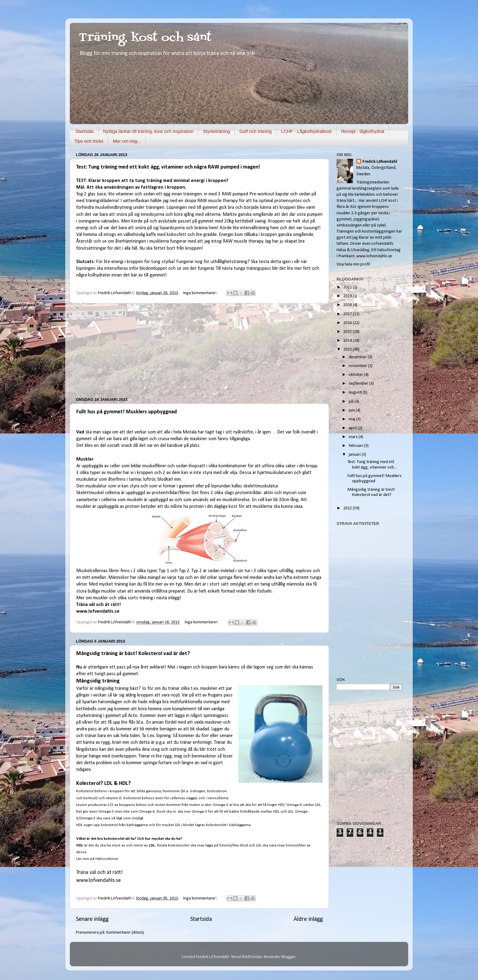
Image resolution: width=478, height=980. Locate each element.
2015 (348, 332)
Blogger (288, 957)
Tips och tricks (89, 141)
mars (354, 437)
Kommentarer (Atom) (125, 933)
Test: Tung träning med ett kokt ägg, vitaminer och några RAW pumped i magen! (168, 167)
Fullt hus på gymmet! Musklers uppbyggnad (127, 412)
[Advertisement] (199, 350)
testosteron (217, 791)
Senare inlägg (92, 919)
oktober (356, 375)
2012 (348, 508)
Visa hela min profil (353, 264)
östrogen (198, 791)
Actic (133, 716)
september (359, 384)
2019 (348, 296)
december (358, 357)
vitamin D (114, 798)
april (353, 428)
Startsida (85, 131)
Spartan (89, 702)
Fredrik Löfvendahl (380, 162)
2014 (348, 341)
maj (352, 419)
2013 (348, 349)
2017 (348, 314)
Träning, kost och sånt (145, 38)
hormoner (171, 791)
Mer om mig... (127, 141)
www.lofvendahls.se (98, 611)
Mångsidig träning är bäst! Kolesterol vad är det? (133, 654)
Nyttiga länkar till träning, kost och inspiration (148, 131)
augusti (356, 392)
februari (356, 446)
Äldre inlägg (308, 919)
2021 (348, 287)
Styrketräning (216, 131)
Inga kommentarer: (201, 293)
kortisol (90, 798)
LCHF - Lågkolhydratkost (306, 131)
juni (352, 410)
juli (352, 402)
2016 (348, 323)
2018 (348, 305)
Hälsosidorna (107, 859)
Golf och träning (255, 131)
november (358, 366)
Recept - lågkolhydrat (363, 131)
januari (355, 455)
